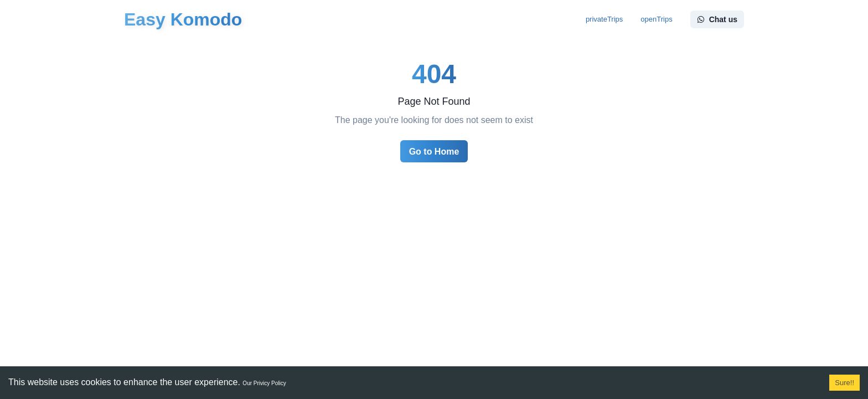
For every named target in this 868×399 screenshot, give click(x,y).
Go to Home (434, 152)
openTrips (656, 19)
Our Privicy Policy (264, 383)
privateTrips (604, 19)
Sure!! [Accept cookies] (844, 383)
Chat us (717, 19)
